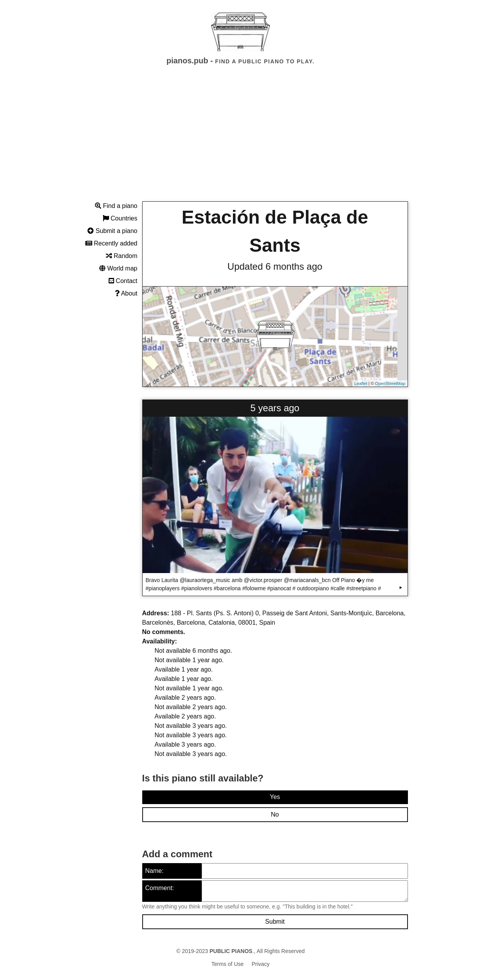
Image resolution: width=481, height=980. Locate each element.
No (275, 814)
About (126, 293)
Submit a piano (112, 231)
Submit (275, 922)
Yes (275, 797)
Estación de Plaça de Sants (275, 231)
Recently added (111, 243)
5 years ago (275, 408)
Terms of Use (227, 964)
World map (118, 268)
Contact (123, 281)
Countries (120, 218)
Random (122, 256)
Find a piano (116, 206)
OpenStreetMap (390, 383)
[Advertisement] (241, 140)
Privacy (261, 964)
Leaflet (361, 383)
